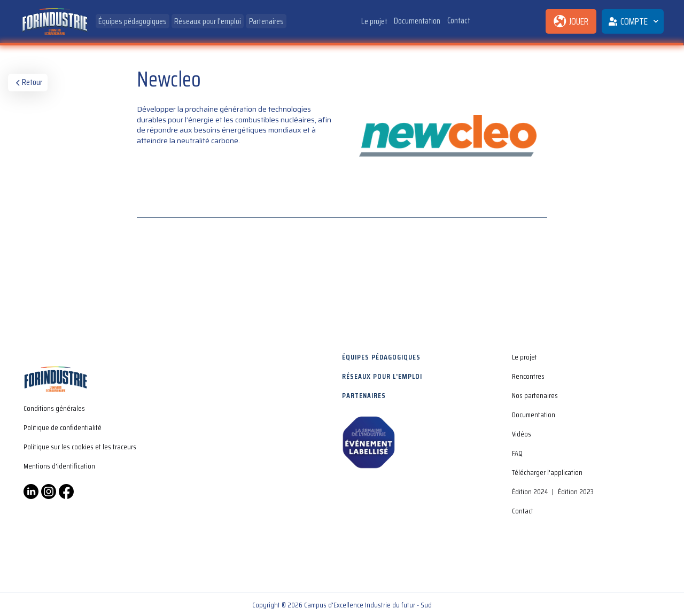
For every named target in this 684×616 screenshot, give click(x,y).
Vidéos (522, 434)
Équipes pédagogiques (133, 21)
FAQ (517, 453)
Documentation (418, 21)
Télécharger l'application (547, 472)
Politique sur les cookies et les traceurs (80, 447)
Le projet (374, 21)
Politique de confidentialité (63, 427)
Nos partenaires (535, 395)
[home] (55, 22)
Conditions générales (54, 408)
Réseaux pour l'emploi (208, 21)
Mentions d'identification (59, 466)
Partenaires (266, 21)
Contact (459, 20)
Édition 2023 (576, 492)
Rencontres (528, 376)
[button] (633, 21)
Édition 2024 (530, 492)
